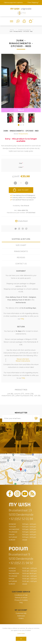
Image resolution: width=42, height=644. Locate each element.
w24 (36, 396)
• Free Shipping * (33, 3)
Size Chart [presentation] (21, 245)
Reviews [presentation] (21, 258)
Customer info (21, 613)
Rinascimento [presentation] (21, 251)
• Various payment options (13, 3)
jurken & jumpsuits (22, 396)
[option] (10, 118)
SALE (21, 110)
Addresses (21, 616)
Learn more (21, 634)
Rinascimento (23, 134)
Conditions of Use (21, 595)
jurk (9, 394)
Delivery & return (21, 598)
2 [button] (21, 125)
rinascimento (6, 396)
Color (21, 167)
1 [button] (19, 125)
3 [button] (23, 125)
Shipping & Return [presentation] (21, 239)
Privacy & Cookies (21, 600)
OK (21, 639)
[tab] (21, 239)
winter (27, 394)
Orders (21, 618)
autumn (17, 394)
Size (21, 163)
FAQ (21, 603)
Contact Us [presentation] (21, 264)
